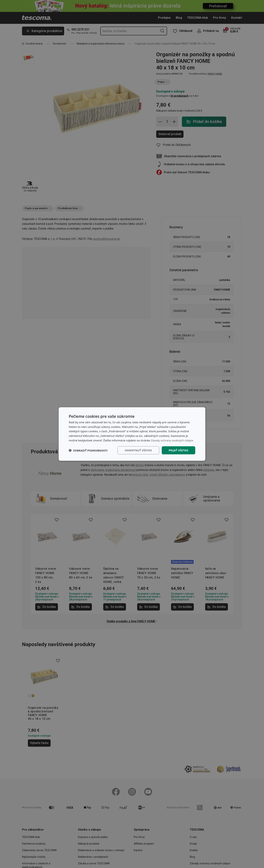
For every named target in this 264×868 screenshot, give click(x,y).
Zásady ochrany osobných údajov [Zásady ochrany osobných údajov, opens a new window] (172, 440)
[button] (88, 450)
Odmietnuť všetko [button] (138, 450)
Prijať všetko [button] (178, 450)
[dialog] (132, 434)
